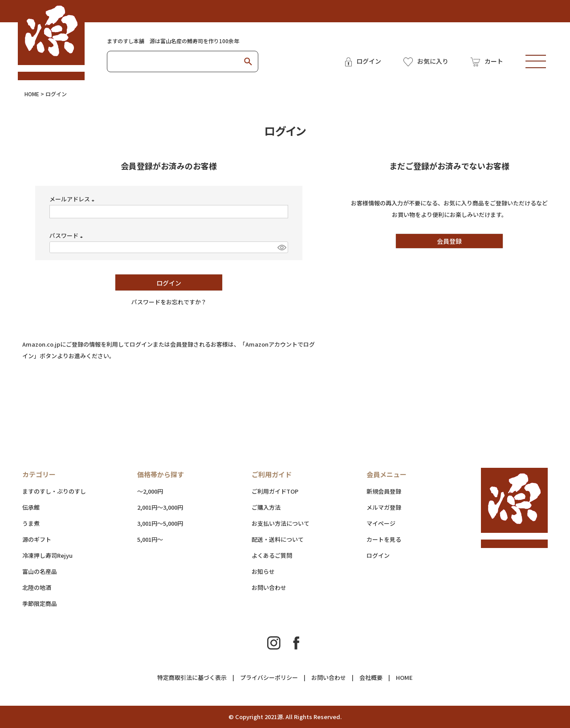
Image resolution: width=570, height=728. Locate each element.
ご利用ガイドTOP (275, 491)
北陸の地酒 (37, 587)
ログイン (378, 555)
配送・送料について (296, 539)
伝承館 (31, 507)
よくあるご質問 (272, 555)
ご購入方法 (266, 507)
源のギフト (37, 539)
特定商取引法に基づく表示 (192, 677)
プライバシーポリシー (269, 677)
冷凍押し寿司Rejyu (47, 555)
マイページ (381, 523)
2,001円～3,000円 (160, 507)
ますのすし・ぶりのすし (54, 491)
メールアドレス (73, 199)
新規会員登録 (384, 491)
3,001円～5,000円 (160, 523)
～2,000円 (150, 491)
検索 (248, 61)
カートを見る (384, 539)
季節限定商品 (40, 603)
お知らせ (263, 571)
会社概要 (371, 677)
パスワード (67, 235)
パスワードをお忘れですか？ (169, 302)
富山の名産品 (40, 571)
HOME (32, 94)
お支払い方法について (281, 523)
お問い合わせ (269, 587)
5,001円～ (150, 539)
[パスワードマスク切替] (281, 247)
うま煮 (31, 523)
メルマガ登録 (384, 507)
